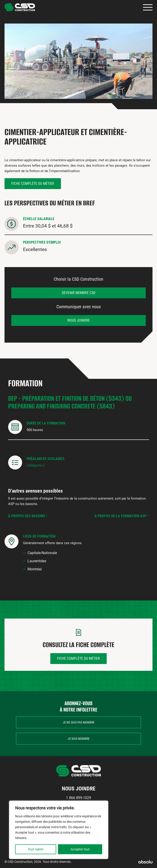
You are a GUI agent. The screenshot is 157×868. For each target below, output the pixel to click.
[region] (59, 830)
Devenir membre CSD (79, 293)
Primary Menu (148, 7)
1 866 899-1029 (79, 798)
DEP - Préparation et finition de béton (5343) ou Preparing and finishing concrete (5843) (70, 402)
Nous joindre (79, 320)
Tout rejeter (36, 849)
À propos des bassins (27, 516)
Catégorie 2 (36, 465)
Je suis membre (79, 739)
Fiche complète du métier (33, 184)
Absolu (145, 862)
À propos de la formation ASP (120, 516)
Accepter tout (80, 849)
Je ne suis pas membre (79, 722)
